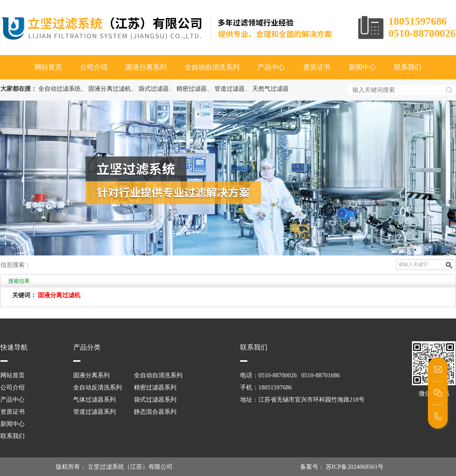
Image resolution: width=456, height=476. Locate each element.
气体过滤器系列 (94, 400)
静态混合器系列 (155, 412)
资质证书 (317, 67)
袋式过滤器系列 (155, 400)
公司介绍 (94, 67)
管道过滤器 (230, 89)
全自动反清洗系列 (97, 387)
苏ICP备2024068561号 (354, 467)
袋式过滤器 (154, 89)
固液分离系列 (146, 67)
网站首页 (48, 67)
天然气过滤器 (270, 89)
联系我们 (408, 67)
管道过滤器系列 (94, 412)
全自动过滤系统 (60, 89)
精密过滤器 (192, 89)
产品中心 (271, 67)
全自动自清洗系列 (212, 67)
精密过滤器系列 (155, 387)
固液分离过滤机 (110, 89)
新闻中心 (362, 67)
